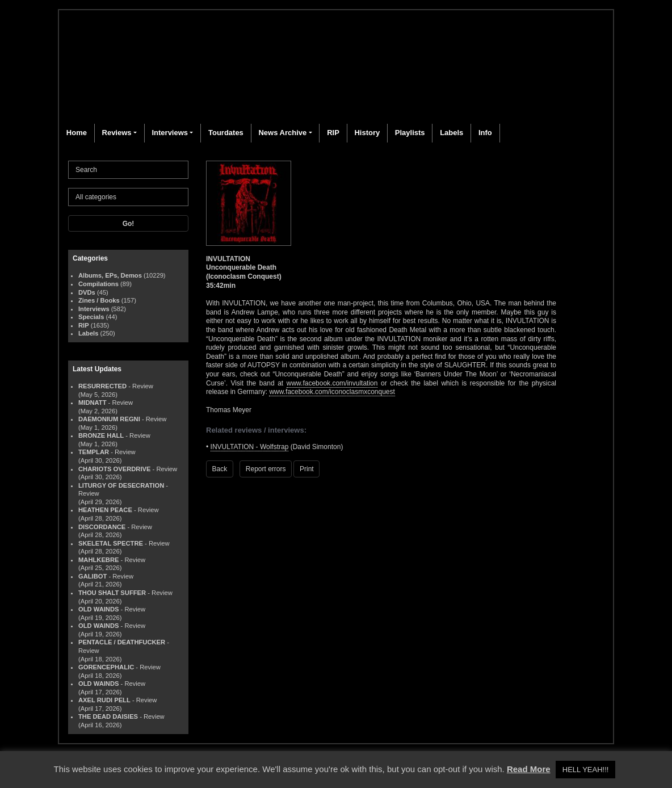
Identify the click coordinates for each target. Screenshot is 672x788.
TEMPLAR (94, 452)
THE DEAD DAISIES (108, 716)
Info (485, 133)
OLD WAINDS (98, 609)
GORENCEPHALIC (106, 667)
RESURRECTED (102, 386)
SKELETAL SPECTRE (111, 543)
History (367, 133)
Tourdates (226, 133)
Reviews (117, 133)
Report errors (266, 469)
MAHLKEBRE (98, 560)
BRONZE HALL (101, 435)
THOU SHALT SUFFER (112, 593)
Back (220, 469)
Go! (129, 224)
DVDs (87, 292)
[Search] (128, 170)
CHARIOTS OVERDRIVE (114, 469)
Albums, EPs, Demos (110, 275)
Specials (91, 317)
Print (307, 469)
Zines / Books (99, 300)
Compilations (98, 284)
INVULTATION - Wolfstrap (250, 447)
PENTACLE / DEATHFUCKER (122, 642)
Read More (529, 769)
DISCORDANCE (102, 527)
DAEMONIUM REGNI (109, 419)
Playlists (410, 133)
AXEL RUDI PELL (104, 700)
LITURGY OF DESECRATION (121, 485)
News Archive (282, 133)
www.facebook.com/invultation (332, 383)
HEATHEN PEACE (105, 510)
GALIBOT (93, 576)
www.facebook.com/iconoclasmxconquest (332, 392)
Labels (451, 133)
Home (77, 133)
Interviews (170, 133)
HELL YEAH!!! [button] (586, 770)
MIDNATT (93, 403)
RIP (333, 133)
